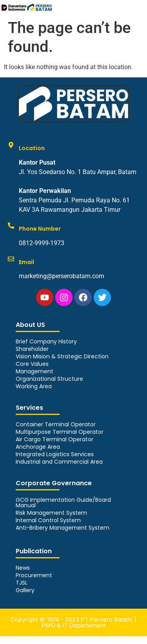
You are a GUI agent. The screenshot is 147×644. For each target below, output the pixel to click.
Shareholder (32, 349)
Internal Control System (48, 520)
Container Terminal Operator (56, 424)
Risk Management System (51, 513)
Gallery (25, 590)
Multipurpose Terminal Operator (60, 432)
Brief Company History (46, 341)
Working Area (34, 386)
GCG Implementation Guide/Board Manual (63, 503)
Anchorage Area (38, 447)
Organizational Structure (49, 379)
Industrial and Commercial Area (59, 462)
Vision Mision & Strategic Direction (62, 356)
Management (34, 371)
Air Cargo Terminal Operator (54, 439)
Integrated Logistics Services (55, 454)
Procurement (34, 575)
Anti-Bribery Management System (63, 528)
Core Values (32, 364)
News (23, 568)
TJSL (22, 583)
